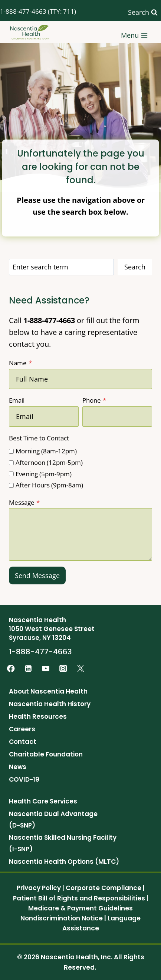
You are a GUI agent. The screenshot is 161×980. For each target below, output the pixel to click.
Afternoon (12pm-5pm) (49, 462)
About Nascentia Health (48, 691)
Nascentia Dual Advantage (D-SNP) (53, 820)
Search (135, 267)
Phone (94, 400)
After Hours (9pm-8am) (49, 485)
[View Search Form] (143, 12)
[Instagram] (63, 669)
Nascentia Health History (50, 704)
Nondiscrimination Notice (62, 918)
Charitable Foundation (46, 754)
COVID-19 (24, 779)
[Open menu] (134, 32)
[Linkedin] (28, 669)
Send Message (37, 575)
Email (17, 400)
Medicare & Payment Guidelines (80, 908)
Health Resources (38, 716)
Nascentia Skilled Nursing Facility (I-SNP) (63, 843)
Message (24, 502)
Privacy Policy (39, 888)
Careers (22, 729)
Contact (23, 742)
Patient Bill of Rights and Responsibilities (79, 898)
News (18, 767)
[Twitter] (81, 669)
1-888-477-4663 (23, 11)
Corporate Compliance (103, 888)
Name (20, 363)
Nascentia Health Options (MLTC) (64, 862)
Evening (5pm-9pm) (44, 474)
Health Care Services (43, 801)
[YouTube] (46, 669)
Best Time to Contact (39, 438)
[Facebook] (11, 669)
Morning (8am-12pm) (46, 451)
